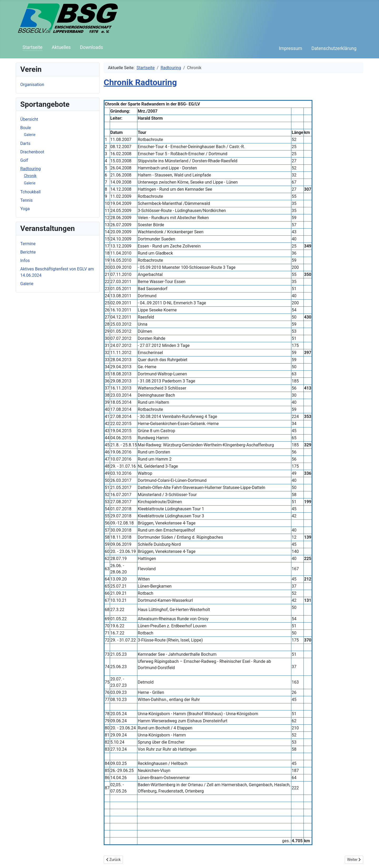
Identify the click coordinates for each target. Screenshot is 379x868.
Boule (26, 128)
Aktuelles (61, 47)
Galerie (30, 135)
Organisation (32, 85)
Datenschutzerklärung (334, 48)
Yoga (25, 209)
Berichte (28, 252)
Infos (25, 261)
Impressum (290, 48)
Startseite (33, 47)
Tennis (26, 200)
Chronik (30, 176)
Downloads (91, 47)
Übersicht (29, 119)
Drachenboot (32, 152)
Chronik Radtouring (140, 82)
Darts (25, 143)
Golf (24, 160)
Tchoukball (30, 192)
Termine (28, 244)
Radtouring (31, 169)
